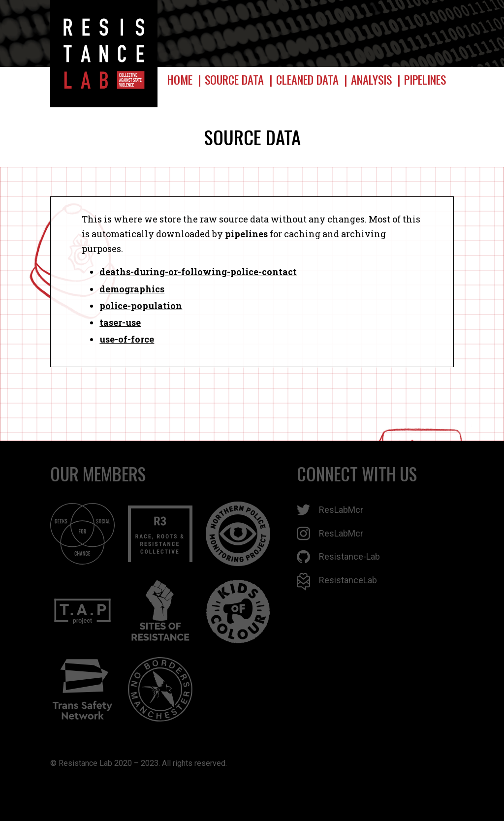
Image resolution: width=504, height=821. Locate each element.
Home (180, 79)
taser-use (120, 322)
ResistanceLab (337, 582)
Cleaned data (307, 79)
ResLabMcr (330, 510)
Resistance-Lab (338, 557)
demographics (132, 289)
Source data (234, 79)
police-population (141, 306)
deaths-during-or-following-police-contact (198, 272)
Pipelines (425, 79)
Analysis (371, 79)
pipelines (246, 234)
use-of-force (127, 339)
